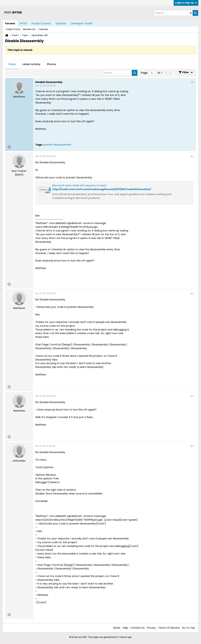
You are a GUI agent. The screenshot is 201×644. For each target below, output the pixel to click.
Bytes (117, 628)
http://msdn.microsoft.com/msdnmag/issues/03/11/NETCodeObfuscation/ (102, 189)
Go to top (188, 628)
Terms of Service (169, 628)
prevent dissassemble (57, 145)
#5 (192, 446)
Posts (12, 64)
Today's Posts (13, 29)
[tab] (12, 64)
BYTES (23, 23)
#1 (192, 82)
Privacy (151, 628)
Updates (61, 23)
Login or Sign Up (186, 3)
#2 (192, 156)
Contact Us (138, 628)
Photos (52, 64)
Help (125, 628)
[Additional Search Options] (191, 13)
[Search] (173, 13)
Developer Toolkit (82, 23)
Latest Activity (31, 64)
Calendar (43, 29)
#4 (192, 396)
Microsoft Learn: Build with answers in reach (79, 185)
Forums (10, 23)
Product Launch (41, 23)
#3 (192, 294)
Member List (29, 29)
